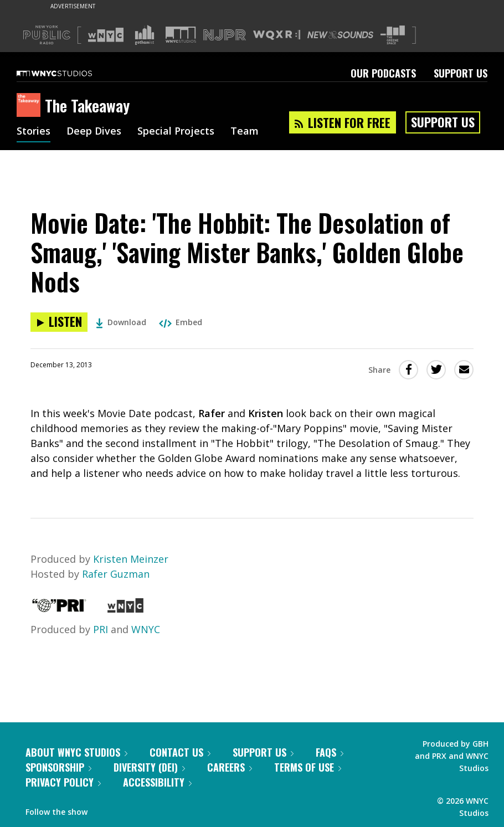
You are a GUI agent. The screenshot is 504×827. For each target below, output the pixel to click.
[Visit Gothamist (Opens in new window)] (145, 35)
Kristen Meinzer (131, 559)
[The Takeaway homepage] (31, 106)
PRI (101, 629)
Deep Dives (94, 132)
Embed (181, 322)
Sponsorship (58, 767)
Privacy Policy (63, 782)
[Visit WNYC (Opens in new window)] (106, 35)
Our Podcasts (383, 73)
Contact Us (180, 752)
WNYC (146, 629)
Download (121, 322)
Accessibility (157, 782)
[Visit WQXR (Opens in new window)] (277, 35)
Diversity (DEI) (149, 767)
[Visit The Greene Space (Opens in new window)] (393, 35)
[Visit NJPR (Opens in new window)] (225, 35)
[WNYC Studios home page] (68, 73)
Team (245, 132)
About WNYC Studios (76, 752)
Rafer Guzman (116, 574)
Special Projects (176, 132)
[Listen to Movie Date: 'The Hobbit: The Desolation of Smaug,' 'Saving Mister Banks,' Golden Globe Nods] (59, 322)
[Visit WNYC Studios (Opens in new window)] (181, 35)
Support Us (461, 73)
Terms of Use (308, 767)
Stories (34, 132)
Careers (230, 767)
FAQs (330, 752)
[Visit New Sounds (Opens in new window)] (340, 35)
